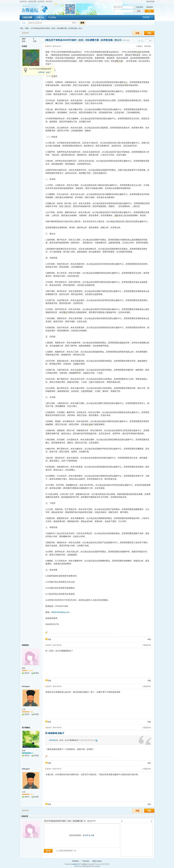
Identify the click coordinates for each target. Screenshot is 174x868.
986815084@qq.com (61, 612)
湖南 (116, 215)
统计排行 (49, 2)
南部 (27, 28)
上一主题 (139, 41)
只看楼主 (139, 46)
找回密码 (150, 7)
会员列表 (41, 2)
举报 (149, 639)
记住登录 (140, 7)
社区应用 (23, 2)
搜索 (82, 23)
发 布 (48, 851)
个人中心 (52, 17)
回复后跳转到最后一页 (66, 851)
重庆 (65, 312)
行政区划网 (32, 2)
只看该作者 (147, 645)
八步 (24, 709)
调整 (117, 61)
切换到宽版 (150, 2)
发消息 (36, 673)
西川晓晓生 (26, 728)
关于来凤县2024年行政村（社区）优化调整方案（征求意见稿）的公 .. (57, 28)
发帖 (149, 33)
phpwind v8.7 (76, 864)
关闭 (52, 68)
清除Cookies (97, 861)
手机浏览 (86, 861)
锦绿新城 (25, 645)
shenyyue (26, 686)
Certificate (84, 864)
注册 (149, 11)
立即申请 (41, 72)
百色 (24, 751)
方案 (121, 61)
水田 (79, 370)
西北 (124, 343)
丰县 (89, 424)
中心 (126, 82)
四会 (24, 668)
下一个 (152, 822)
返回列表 (25, 33)
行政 (138, 52)
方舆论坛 (40, 17)
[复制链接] (126, 40)
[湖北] (48, 40)
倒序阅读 (147, 46)
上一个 (122, 822)
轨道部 (24, 46)
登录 (139, 11)
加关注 (27, 673)
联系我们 (76, 861)
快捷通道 (146, 17)
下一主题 (142, 41)
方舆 (21, 28)
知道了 (48, 72)
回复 (137, 33)
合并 (53, 76)
